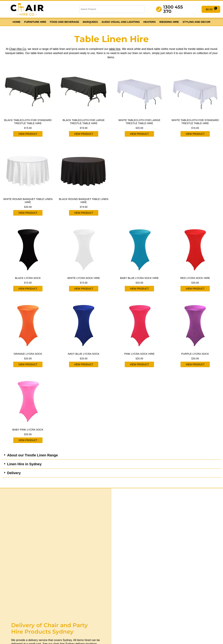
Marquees (90, 22)
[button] (111, 455)
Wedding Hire (169, 22)
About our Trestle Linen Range (32, 455)
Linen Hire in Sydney (24, 464)
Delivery (14, 473)
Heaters (150, 22)
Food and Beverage (64, 22)
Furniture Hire (35, 22)
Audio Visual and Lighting (121, 22)
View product (28, 134)
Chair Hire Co (18, 49)
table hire (115, 49)
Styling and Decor (196, 22)
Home (17, 22)
